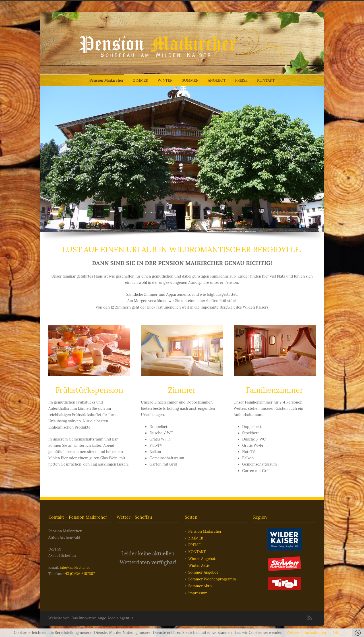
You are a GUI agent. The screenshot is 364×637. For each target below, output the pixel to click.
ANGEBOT (217, 80)
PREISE (241, 80)
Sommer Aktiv (200, 586)
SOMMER (190, 80)
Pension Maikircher (106, 80)
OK (335, 633)
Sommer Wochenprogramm (212, 579)
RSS (310, 618)
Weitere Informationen (306, 633)
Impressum (198, 593)
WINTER (165, 80)
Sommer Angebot (203, 572)
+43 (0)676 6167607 (79, 574)
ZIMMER (141, 80)
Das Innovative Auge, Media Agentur (102, 618)
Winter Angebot (202, 559)
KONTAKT (266, 80)
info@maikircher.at (75, 567)
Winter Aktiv (199, 565)
